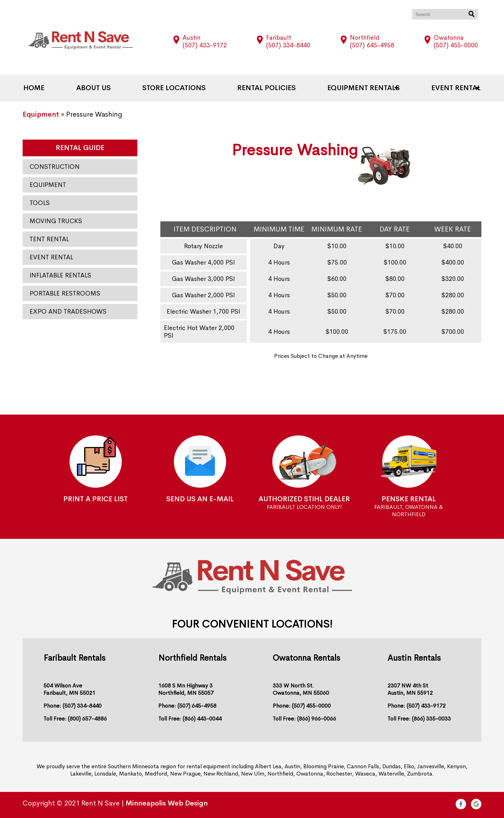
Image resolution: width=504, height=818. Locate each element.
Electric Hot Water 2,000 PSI (199, 332)
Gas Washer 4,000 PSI (203, 262)
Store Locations (176, 88)
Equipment (41, 114)
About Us (101, 88)
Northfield (365, 38)
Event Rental (443, 88)
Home (46, 88)
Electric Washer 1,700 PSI (203, 312)
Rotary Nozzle (203, 246)
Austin (191, 38)
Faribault (279, 38)
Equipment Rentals (356, 88)
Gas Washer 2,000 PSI (203, 295)
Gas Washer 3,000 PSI (203, 279)
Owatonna (449, 38)
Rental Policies (264, 88)
